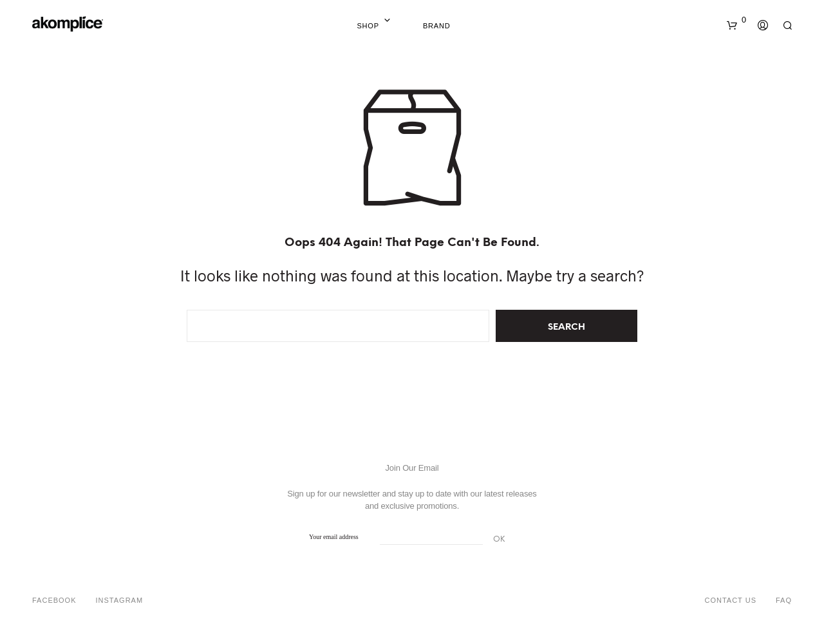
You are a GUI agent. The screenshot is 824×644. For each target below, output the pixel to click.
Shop (368, 26)
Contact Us (730, 600)
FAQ (784, 600)
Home (402, 26)
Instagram (120, 600)
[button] (736, 20)
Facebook (54, 600)
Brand (437, 26)
